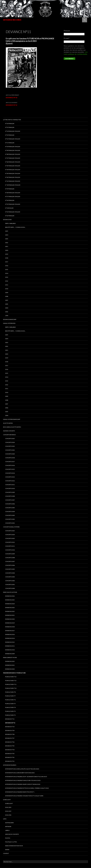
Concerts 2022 (10, 450)
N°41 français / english (13, 181)
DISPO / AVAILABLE (10, 223)
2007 (7, 300)
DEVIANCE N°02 (10, 757)
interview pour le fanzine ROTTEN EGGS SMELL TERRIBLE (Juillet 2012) (27, 788)
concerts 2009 (10, 492)
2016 (7, 266)
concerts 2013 (10, 477)
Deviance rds (7, 220)
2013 (7, 277)
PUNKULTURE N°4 (10, 707)
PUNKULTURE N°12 (11, 681)
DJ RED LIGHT (7, 800)
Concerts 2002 (10, 581)
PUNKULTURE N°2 (10, 715)
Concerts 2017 (10, 462)
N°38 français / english (13, 193)
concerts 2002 (10, 519)
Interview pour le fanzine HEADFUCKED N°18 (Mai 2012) (23, 784)
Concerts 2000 (10, 588)
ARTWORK (8, 827)
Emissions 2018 (10, 627)
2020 (7, 250)
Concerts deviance (9, 435)
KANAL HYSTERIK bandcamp (12, 419)
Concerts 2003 (10, 577)
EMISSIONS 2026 (10, 596)
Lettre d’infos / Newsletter (12, 120)
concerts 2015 (10, 469)
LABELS (7, 830)
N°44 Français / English (13, 170)
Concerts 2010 (10, 550)
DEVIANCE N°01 (10, 761)
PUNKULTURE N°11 (11, 684)
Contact (6, 853)
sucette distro (8, 423)
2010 (7, 289)
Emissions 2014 (10, 638)
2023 (7, 239)
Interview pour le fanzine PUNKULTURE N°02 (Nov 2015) (23, 780)
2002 (7, 312)
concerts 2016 (10, 465)
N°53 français (10, 135)
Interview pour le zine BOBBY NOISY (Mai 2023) (20, 773)
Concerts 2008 (10, 558)
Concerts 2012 (10, 542)
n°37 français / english (13, 196)
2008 (7, 296)
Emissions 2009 (10, 654)
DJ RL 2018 (8, 815)
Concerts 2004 (10, 573)
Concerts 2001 (10, 584)
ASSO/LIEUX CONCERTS (12, 834)
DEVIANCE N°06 (10, 742)
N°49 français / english (13, 150)
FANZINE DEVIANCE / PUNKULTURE (14, 673)
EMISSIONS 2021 (10, 615)
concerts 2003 (10, 515)
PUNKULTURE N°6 (10, 700)
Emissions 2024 (10, 604)
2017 (7, 262)
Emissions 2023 (10, 608)
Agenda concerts (9, 431)
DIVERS (7, 850)
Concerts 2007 (10, 561)
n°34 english (9, 208)
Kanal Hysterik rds (9, 323)
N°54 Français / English (13, 131)
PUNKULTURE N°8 (10, 692)
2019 (7, 254)
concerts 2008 (10, 496)
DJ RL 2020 (8, 807)
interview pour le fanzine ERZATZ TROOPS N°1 (20, 792)
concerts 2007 (10, 500)
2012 (7, 281)
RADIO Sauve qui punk (10, 592)
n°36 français (10, 200)
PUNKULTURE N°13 (11, 677)
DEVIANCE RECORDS (12, 20)
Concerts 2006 (10, 565)
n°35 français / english (13, 204)
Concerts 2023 (10, 446)
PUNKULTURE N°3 (10, 711)
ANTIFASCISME (9, 823)
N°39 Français (10, 189)
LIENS (5, 819)
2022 (7, 243)
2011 (7, 285)
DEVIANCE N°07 (10, 738)
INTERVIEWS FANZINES (10, 765)
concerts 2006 (10, 504)
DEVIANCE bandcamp (10, 319)
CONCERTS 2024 (10, 535)
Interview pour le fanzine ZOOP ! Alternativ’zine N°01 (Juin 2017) (26, 777)
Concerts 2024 (10, 442)
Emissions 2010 (10, 650)
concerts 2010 (10, 488)
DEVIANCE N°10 (30, 96)
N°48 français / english (13, 154)
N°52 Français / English (13, 139)
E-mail (67, 38)
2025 (7, 231)
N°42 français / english (13, 177)
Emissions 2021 (10, 665)
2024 (7, 235)
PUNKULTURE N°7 (10, 696)
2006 (7, 408)
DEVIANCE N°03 (10, 754)
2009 (7, 293)
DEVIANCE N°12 (30, 104)
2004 (7, 308)
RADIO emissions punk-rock (14, 846)
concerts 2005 (10, 508)
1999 (7, 316)
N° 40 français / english (13, 185)
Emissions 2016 (10, 634)
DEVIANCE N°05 (10, 746)
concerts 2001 (10, 523)
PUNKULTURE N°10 (11, 688)
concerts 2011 (10, 485)
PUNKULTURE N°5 (10, 704)
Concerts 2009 (10, 554)
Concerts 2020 (10, 454)
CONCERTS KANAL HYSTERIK (11, 527)
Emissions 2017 (10, 631)
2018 (7, 258)
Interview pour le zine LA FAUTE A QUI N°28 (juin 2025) (22, 769)
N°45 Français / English (13, 166)
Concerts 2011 (10, 546)
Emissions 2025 (10, 600)
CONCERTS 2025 (10, 439)
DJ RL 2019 (8, 811)
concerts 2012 (10, 481)
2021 (7, 246)
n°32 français (10, 216)
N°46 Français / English (13, 162)
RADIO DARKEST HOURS (10, 657)
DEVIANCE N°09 (10, 730)
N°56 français (10, 124)
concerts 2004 (10, 512)
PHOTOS (8, 838)
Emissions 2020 (10, 619)
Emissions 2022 (10, 611)
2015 (7, 269)
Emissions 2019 (10, 623)
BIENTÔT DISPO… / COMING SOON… (15, 227)
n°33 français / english (13, 212)
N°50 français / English (13, 147)
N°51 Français (10, 143)
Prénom (67, 31)
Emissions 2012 (10, 642)
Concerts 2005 (10, 569)
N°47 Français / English (13, 158)
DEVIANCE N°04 (10, 750)
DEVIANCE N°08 (10, 734)
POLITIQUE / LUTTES (11, 842)
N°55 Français (10, 127)
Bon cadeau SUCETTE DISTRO (12, 427)
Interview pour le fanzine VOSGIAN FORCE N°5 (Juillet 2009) (24, 796)
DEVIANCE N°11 (10, 723)
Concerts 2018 (10, 458)
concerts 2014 (10, 473)
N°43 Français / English (13, 173)
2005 (7, 304)
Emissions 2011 (10, 646)
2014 (7, 273)
